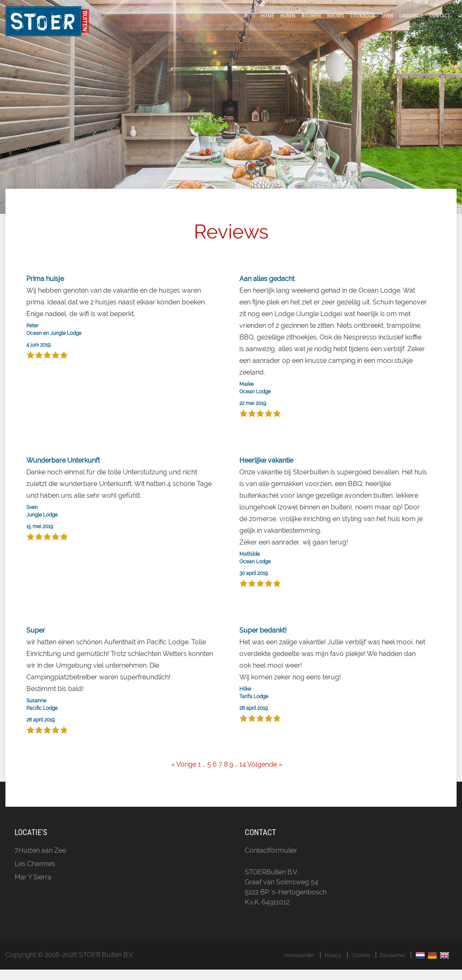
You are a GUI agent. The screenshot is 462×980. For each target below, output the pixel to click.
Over (387, 22)
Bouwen (311, 22)
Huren (288, 22)
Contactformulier (271, 861)
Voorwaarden (299, 966)
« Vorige (184, 775)
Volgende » (265, 775)
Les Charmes (35, 874)
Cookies (361, 966)
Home (267, 22)
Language (411, 22)
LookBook (363, 22)
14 (243, 775)
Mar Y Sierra (33, 888)
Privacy (333, 966)
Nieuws (336, 22)
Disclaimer (393, 966)
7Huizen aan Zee (40, 861)
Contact (440, 22)
